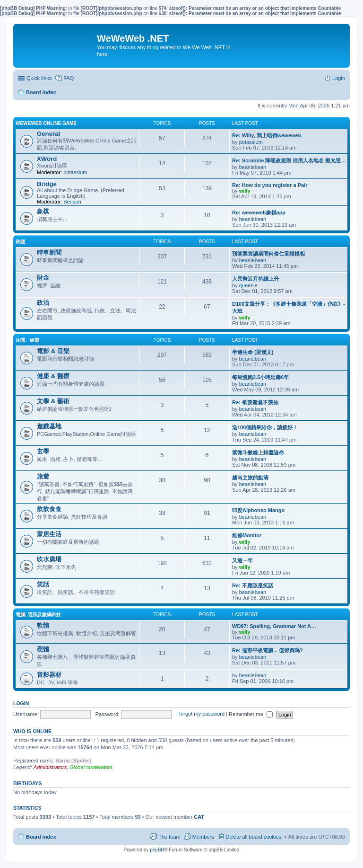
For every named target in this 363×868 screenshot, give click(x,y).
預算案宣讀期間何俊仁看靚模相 (268, 254)
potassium (251, 142)
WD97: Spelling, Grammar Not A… (274, 626)
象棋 (43, 211)
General (48, 134)
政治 (43, 303)
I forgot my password (200, 714)
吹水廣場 (49, 559)
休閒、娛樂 (27, 340)
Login (21, 703)
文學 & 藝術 (53, 401)
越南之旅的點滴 (250, 478)
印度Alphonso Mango (258, 510)
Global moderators (91, 767)
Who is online (32, 731)
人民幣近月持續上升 (255, 279)
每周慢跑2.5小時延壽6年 (260, 377)
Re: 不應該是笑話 (253, 585)
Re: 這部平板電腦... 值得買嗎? (268, 650)
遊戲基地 (49, 426)
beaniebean (253, 167)
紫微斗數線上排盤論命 (258, 452)
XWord (47, 159)
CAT (199, 817)
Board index (41, 837)
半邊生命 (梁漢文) (253, 352)
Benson (72, 202)
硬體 (43, 649)
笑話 (43, 584)
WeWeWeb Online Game (46, 123)
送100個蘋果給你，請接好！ (265, 427)
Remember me (251, 714)
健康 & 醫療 (53, 376)
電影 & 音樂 (53, 351)
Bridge (47, 184)
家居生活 (49, 534)
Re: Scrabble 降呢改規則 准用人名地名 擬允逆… (289, 160)
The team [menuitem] (169, 837)
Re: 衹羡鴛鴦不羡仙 (255, 402)
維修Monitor (247, 535)
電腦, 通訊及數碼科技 (38, 615)
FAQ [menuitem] (69, 78)
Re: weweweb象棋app (259, 213)
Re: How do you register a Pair (270, 185)
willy (245, 191)
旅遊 (43, 476)
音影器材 (49, 675)
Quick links (39, 78)
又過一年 (242, 560)
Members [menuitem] (203, 837)
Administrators (50, 767)
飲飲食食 (49, 509)
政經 (20, 242)
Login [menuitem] (339, 78)
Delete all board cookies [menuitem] (254, 837)
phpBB (157, 850)
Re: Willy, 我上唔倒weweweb (267, 135)
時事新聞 (49, 252)
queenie (248, 285)
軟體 (43, 625)
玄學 (43, 451)
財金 (43, 278)
